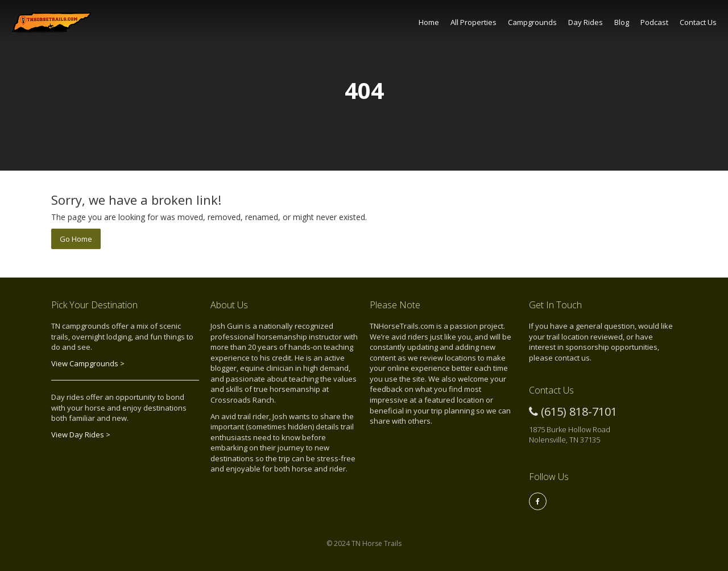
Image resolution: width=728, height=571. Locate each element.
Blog (622, 22)
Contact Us (698, 22)
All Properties (473, 22)
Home (429, 22)
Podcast (654, 22)
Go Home (76, 239)
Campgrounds (532, 22)
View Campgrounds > (88, 363)
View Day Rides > (81, 435)
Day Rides (586, 22)
